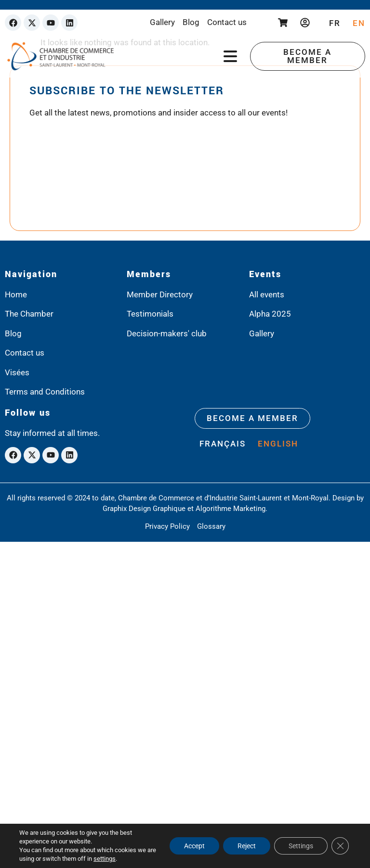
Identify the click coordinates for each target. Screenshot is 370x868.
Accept (194, 846)
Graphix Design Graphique (144, 509)
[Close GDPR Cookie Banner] (340, 846)
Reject (247, 846)
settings (105, 859)
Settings (301, 846)
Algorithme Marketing (231, 509)
